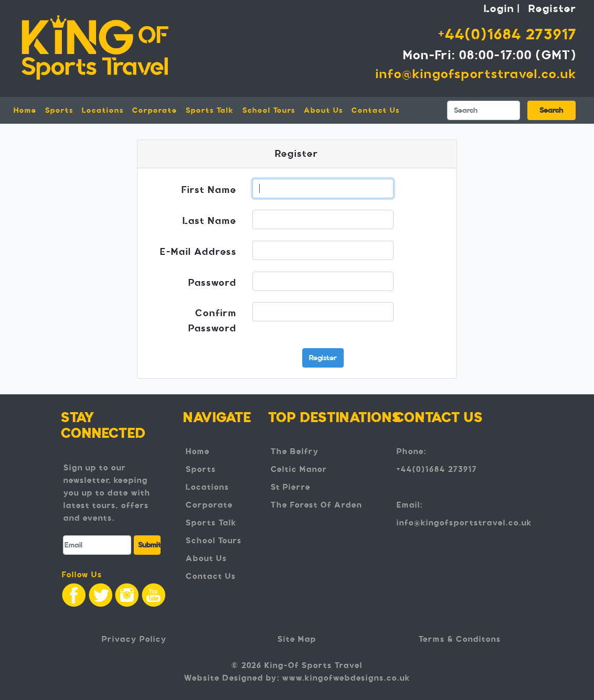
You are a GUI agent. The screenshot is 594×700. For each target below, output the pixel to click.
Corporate (155, 110)
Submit (149, 545)
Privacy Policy (134, 639)
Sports (201, 469)
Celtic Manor (299, 469)
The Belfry (295, 451)
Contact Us (376, 110)
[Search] (484, 110)
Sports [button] (59, 110)
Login (499, 8)
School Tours (269, 110)
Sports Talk (210, 110)
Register (553, 8)
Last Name (210, 221)
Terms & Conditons (460, 639)
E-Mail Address (198, 252)
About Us (323, 110)
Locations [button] (103, 110)
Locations (208, 487)
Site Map (297, 639)
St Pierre (291, 487)
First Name (209, 190)
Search (551, 110)
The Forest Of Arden (316, 505)
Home (27, 110)
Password (213, 283)
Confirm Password (213, 321)
